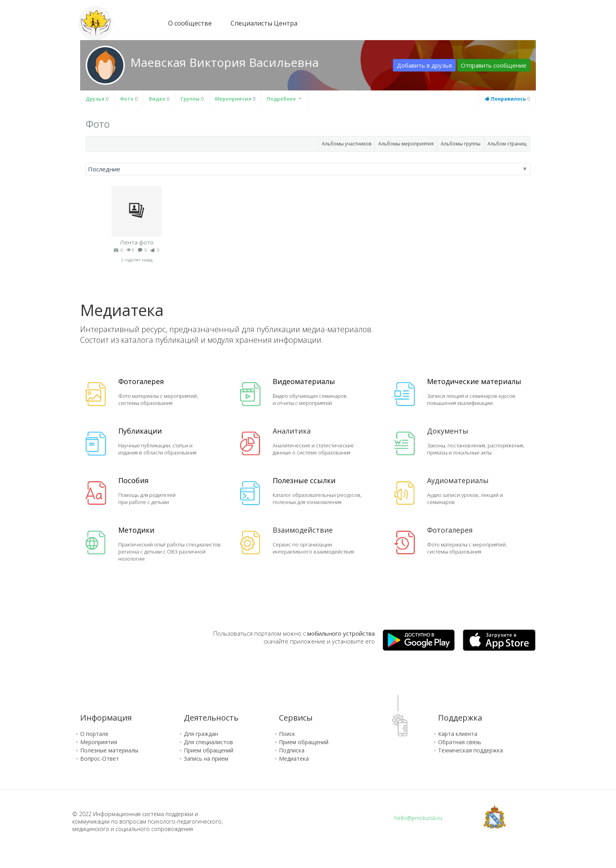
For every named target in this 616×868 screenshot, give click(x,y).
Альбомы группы (461, 144)
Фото (129, 99)
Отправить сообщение (494, 65)
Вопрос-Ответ (100, 759)
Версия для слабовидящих (366, 23)
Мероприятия (235, 99)
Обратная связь (460, 742)
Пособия (133, 480)
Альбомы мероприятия (406, 144)
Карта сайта (351, 23)
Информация (106, 718)
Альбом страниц (507, 144)
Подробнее (285, 99)
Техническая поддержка (470, 750)
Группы (192, 99)
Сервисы (296, 718)
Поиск (287, 734)
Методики (136, 530)
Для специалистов (208, 742)
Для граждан (201, 734)
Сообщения (532, 23)
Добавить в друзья (424, 65)
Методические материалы (474, 381)
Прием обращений (209, 750)
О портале (94, 734)
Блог (516, 24)
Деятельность (211, 718)
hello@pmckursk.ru (418, 818)
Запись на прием (206, 759)
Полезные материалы (109, 750)
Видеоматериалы (304, 381)
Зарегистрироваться (454, 23)
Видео (159, 99)
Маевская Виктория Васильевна (225, 62)
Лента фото (137, 242)
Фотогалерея (141, 381)
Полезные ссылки (304, 480)
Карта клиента (458, 734)
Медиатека (294, 759)
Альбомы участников (346, 144)
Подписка (292, 750)
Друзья (97, 99)
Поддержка (460, 718)
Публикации (140, 431)
